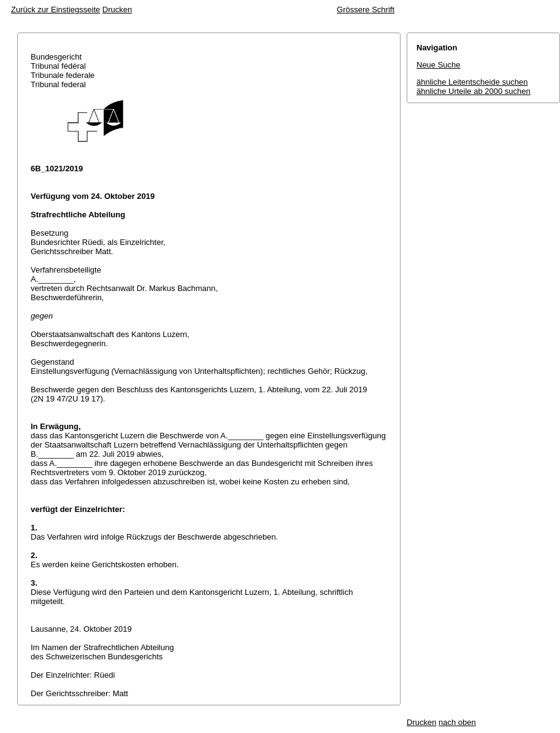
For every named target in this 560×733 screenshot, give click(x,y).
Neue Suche (439, 65)
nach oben (457, 722)
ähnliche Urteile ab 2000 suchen (474, 91)
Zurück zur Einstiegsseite (56, 10)
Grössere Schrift (366, 10)
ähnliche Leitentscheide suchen (472, 82)
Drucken (117, 10)
